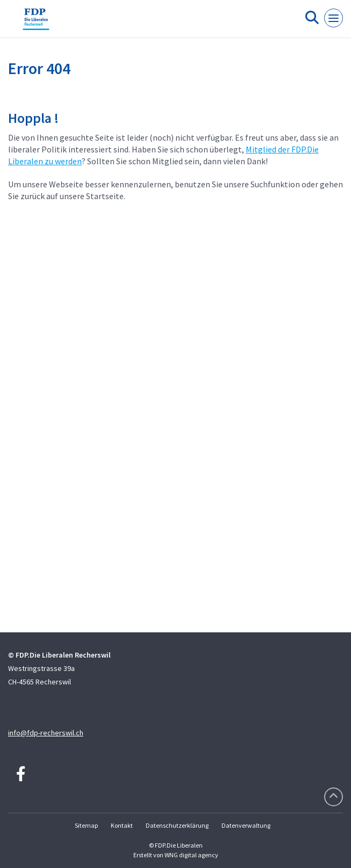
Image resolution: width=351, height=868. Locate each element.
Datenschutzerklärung (177, 825)
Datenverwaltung (246, 825)
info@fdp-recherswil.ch (46, 733)
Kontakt (122, 825)
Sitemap (86, 825)
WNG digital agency (191, 855)
